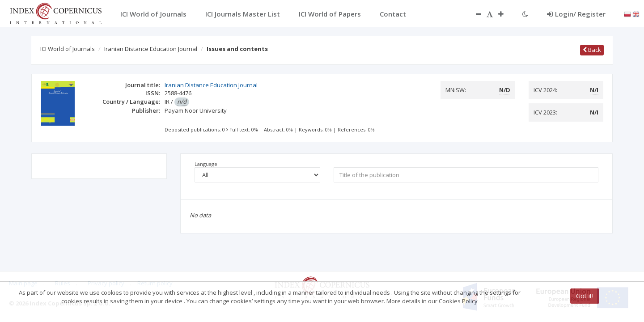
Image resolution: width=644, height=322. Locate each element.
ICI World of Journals (68, 49)
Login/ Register (576, 14)
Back (592, 50)
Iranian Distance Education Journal (151, 49)
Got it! (585, 296)
